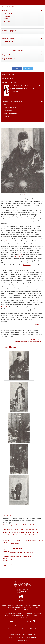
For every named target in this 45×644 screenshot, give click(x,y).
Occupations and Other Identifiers (14, 51)
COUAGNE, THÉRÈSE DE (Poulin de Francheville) (26, 86)
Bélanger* (4, 307)
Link (25, 194)
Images (6, 19)
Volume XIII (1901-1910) (8, 6)
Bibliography (7, 16)
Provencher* (27, 265)
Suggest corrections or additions (17, 637)
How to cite (7, 21)
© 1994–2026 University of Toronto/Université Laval (29, 341)
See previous (15, 91)
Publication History (9, 39)
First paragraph (8, 13)
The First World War (10, 108)
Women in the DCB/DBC (11, 114)
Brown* (8, 241)
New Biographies (8, 74)
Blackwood (18, 257)
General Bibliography (37, 339)
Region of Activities (9, 59)
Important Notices (31, 637)
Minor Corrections (8, 78)
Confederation (8, 111)
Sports (6, 104)
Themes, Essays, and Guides (12, 102)
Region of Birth (7, 55)
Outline (5, 11)
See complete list (10, 117)
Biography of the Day (9, 82)
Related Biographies (9, 31)
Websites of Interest (23, 640)
